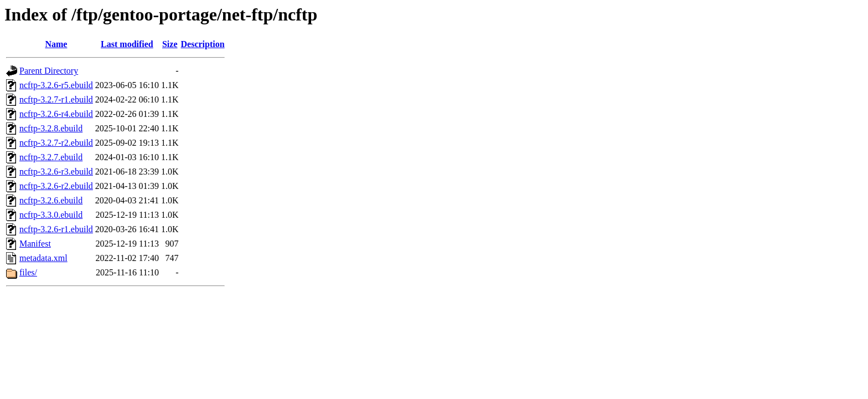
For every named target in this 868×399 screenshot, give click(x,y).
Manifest (35, 244)
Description (203, 44)
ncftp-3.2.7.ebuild (51, 157)
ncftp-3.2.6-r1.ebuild (56, 229)
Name (56, 44)
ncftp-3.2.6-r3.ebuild (56, 172)
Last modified (127, 44)
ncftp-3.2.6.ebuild (51, 200)
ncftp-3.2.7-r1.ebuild (56, 99)
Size (170, 44)
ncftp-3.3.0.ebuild (51, 215)
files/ (28, 272)
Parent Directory (49, 71)
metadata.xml (43, 258)
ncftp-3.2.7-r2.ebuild (56, 143)
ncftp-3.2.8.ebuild (51, 128)
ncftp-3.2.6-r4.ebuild (56, 114)
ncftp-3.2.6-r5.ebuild (56, 85)
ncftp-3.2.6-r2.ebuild (56, 186)
